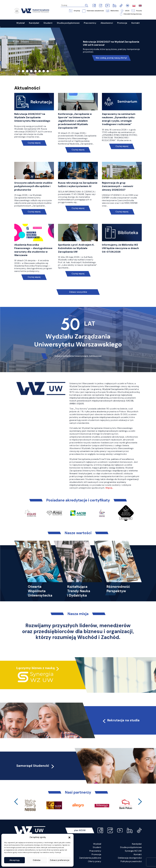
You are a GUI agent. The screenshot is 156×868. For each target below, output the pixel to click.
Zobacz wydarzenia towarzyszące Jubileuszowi (78, 356)
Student (97, 847)
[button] (69, 837)
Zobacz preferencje (60, 860)
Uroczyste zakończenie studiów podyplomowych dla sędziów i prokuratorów (33, 186)
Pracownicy (95, 851)
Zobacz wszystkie (78, 292)
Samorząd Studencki (36, 766)
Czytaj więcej (34, 143)
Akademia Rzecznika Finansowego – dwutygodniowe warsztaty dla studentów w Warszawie (33, 250)
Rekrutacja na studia (121, 720)
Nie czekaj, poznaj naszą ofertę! (111, 58)
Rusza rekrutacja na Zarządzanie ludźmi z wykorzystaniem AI (78, 185)
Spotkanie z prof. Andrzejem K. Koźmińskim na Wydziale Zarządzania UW (76, 248)
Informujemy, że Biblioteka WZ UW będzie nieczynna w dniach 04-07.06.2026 (120, 248)
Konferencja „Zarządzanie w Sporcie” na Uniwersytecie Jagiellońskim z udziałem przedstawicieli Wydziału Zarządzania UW (75, 121)
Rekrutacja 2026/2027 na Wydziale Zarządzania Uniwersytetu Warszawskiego (32, 117)
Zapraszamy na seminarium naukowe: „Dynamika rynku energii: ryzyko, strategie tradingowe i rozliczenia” (119, 119)
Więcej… (109, 488)
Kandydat (137, 844)
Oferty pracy (95, 861)
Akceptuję (15, 860)
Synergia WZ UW (133, 851)
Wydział (97, 844)
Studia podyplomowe (131, 847)
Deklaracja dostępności (130, 858)
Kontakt (138, 854)
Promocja (96, 854)
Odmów (37, 860)
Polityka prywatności (131, 861)
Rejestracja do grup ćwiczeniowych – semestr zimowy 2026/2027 (118, 186)
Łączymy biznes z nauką (36, 668)
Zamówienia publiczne (90, 858)
